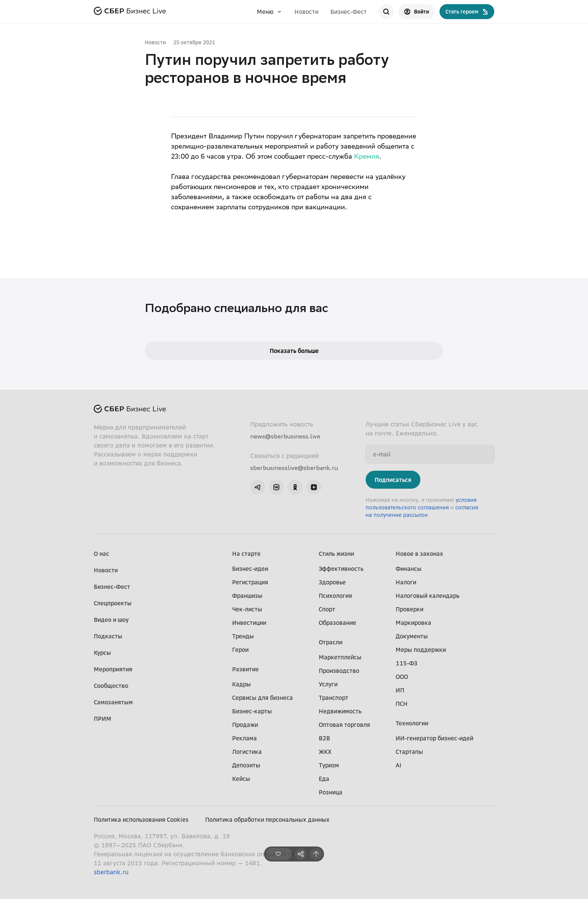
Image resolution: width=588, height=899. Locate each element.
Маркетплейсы (340, 657)
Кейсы (241, 779)
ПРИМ (103, 719)
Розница (331, 792)
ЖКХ (325, 752)
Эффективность (341, 569)
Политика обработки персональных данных (267, 819)
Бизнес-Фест (349, 12)
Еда (324, 779)
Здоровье (332, 582)
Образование (337, 623)
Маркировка (413, 623)
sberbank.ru (111, 872)
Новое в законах (419, 554)
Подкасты (108, 636)
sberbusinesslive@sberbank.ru (294, 468)
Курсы (102, 653)
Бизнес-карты (252, 711)
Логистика (247, 752)
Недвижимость (340, 711)
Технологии (412, 723)
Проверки (409, 609)
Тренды (243, 636)
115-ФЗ (406, 663)
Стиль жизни (336, 554)
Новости (306, 12)
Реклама (244, 738)
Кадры (241, 684)
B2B (324, 738)
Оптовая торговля (344, 725)
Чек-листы (247, 609)
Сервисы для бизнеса (262, 698)
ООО (402, 677)
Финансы (409, 569)
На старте (246, 554)
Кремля (367, 157)
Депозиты (246, 765)
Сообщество (111, 686)
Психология (335, 596)
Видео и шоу (111, 620)
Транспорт (334, 698)
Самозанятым (113, 702)
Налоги (406, 582)
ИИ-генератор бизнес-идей (434, 738)
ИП (400, 690)
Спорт (327, 609)
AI (398, 765)
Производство (339, 671)
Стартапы (409, 752)
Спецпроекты (113, 603)
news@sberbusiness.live (285, 436)
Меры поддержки (421, 650)
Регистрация (250, 582)
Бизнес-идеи (250, 569)
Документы (412, 636)
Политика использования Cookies (141, 819)
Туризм (329, 765)
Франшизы (247, 596)
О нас (101, 554)
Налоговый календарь (427, 596)
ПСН (402, 704)
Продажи (245, 725)
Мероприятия (113, 669)
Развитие (245, 669)
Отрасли (331, 642)
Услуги (328, 684)
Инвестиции (249, 623)
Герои (240, 650)
